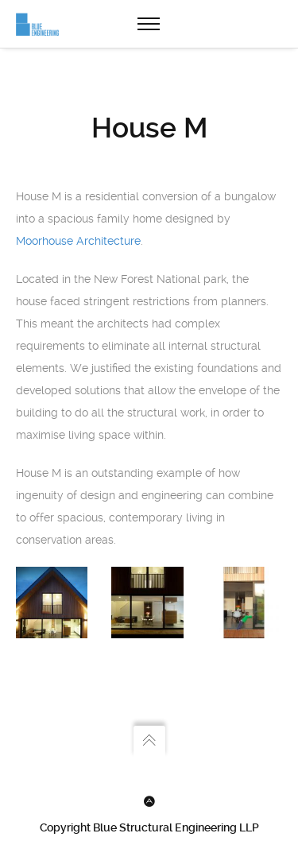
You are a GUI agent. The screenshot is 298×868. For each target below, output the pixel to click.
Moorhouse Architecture (78, 241)
